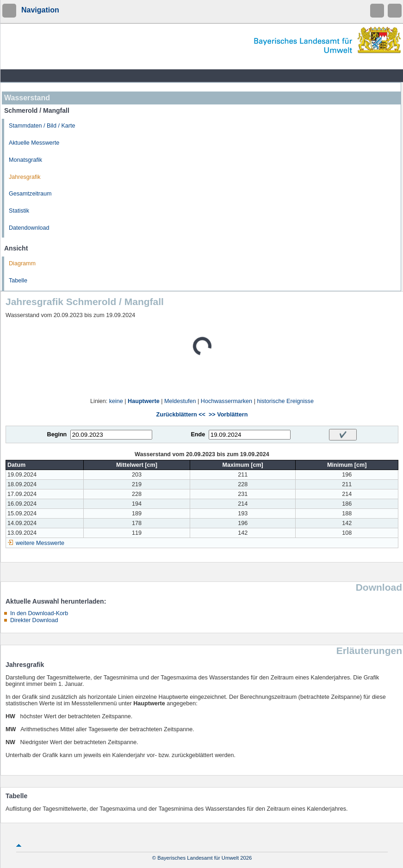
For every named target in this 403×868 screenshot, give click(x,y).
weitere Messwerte (40, 543)
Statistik (19, 211)
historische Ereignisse (285, 401)
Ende (198, 434)
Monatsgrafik (25, 160)
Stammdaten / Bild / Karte (42, 126)
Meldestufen (180, 401)
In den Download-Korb (39, 613)
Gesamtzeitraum (30, 194)
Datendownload (29, 228)
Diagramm (22, 263)
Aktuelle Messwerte (34, 143)
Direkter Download (34, 620)
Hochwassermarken (226, 401)
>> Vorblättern (228, 415)
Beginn (57, 434)
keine (116, 401)
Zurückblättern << (181, 415)
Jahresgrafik (25, 177)
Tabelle (18, 281)
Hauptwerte (144, 401)
